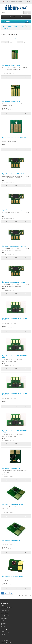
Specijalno (4, 627)
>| (11, 593)
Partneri (3, 625)
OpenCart (8, 641)
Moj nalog (4, 631)
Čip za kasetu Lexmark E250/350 (13, 577)
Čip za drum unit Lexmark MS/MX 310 (14, 138)
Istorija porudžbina (6, 633)
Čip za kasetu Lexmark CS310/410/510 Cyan (14, 356)
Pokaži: (20, 42)
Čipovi (23, 27)
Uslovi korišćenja (5, 611)
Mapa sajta (4, 619)
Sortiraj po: (5, 42)
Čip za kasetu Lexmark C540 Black (13, 174)
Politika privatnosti (6, 609)
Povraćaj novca (5, 617)
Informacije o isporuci (7, 607)
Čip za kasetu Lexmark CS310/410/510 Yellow (14, 431)
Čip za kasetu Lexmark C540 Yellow (14, 282)
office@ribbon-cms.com (16, 2)
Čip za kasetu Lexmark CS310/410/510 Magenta (14, 394)
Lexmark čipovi (7, 28)
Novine (3, 635)
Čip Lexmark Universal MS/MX (12, 65)
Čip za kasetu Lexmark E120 (11, 468)
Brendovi (3, 623)
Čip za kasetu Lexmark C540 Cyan (13, 210)
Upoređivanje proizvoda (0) (9, 38)
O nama (3, 606)
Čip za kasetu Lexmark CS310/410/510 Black (14, 319)
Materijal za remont (13, 27)
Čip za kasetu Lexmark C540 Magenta (14, 246)
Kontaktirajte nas (5, 615)
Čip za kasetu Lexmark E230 (11, 541)
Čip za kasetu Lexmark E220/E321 (13, 504)
